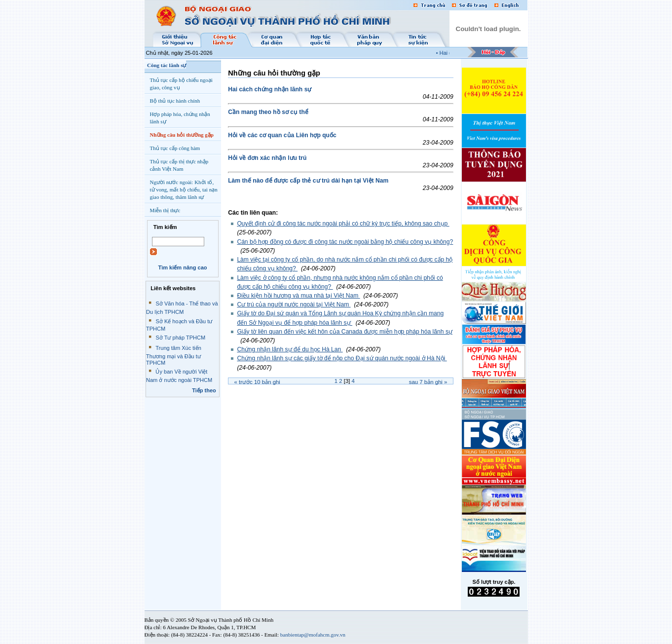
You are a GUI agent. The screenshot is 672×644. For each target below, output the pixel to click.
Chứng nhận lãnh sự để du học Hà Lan (290, 349)
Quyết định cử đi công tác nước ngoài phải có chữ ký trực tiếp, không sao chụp (343, 224)
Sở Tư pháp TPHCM (180, 338)
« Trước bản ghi (257, 382)
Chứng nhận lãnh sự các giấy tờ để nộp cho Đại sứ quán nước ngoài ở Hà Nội (342, 358)
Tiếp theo (204, 390)
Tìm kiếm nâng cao (182, 267)
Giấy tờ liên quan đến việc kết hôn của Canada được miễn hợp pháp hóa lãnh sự (345, 332)
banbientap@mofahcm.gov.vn (313, 635)
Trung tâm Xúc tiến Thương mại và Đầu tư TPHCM (174, 355)
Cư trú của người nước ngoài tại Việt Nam (294, 304)
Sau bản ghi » (428, 382)
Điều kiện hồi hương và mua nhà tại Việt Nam (298, 296)
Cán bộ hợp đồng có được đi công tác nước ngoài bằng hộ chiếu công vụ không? (345, 242)
